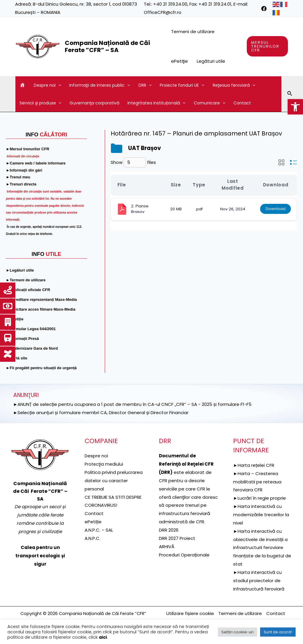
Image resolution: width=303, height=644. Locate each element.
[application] (58, 85)
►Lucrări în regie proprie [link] (260, 498)
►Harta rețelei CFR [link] (254, 465)
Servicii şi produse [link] (40, 103)
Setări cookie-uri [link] (237, 632)
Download (275, 209)
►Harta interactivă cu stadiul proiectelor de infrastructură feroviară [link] (259, 581)
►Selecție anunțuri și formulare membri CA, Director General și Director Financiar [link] (101, 413)
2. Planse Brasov (140, 209)
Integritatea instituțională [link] (156, 103)
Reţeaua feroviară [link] (234, 85)
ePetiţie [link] (179, 61)
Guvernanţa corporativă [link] (94, 103)
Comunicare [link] (209, 103)
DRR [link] (145, 85)
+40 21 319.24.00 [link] (170, 4)
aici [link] (103, 637)
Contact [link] (242, 103)
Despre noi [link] (47, 85)
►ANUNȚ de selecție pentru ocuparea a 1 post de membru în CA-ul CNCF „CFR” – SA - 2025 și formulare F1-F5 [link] (133, 404)
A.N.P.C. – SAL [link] (99, 530)
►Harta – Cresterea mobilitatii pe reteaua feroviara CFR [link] (257, 482)
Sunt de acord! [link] (278, 632)
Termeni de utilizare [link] (193, 32)
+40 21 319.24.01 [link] (215, 4)
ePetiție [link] (93, 522)
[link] (295, 107)
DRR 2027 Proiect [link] (177, 538)
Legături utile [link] (211, 61)
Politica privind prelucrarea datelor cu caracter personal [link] (114, 481)
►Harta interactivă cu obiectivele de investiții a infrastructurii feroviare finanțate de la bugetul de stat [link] (262, 548)
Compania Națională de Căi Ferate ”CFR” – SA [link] (107, 46)
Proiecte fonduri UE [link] (182, 85)
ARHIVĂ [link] (167, 547)
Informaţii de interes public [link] (100, 85)
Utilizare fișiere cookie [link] (190, 613)
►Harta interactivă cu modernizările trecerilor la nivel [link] (261, 515)
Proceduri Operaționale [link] (184, 555)
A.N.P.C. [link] (92, 538)
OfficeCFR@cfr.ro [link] (163, 12)
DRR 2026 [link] (169, 530)
